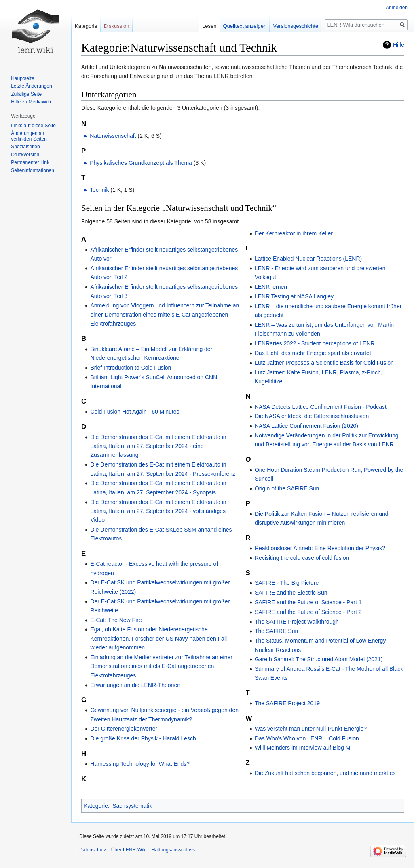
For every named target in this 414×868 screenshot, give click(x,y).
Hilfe (399, 45)
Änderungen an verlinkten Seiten (29, 136)
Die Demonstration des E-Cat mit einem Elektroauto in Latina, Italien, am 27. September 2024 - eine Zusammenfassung (158, 446)
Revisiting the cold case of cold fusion (302, 558)
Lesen (209, 26)
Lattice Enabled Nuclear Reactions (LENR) (308, 259)
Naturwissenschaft (113, 136)
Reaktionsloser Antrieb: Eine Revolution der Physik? (320, 548)
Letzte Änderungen (31, 86)
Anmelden (397, 8)
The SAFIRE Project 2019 (287, 703)
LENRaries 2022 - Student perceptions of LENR (315, 343)
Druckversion (25, 155)
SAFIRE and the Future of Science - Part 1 (308, 602)
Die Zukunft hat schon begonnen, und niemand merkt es (325, 773)
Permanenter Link (30, 162)
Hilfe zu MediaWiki (31, 102)
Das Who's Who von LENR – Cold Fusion (307, 738)
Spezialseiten (25, 147)
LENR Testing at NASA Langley (294, 296)
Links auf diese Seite (33, 126)
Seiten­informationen (33, 170)
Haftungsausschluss (173, 850)
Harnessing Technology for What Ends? (140, 764)
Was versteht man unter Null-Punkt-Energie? (311, 729)
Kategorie (96, 806)
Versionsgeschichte (296, 26)
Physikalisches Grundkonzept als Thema (141, 163)
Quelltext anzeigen (245, 26)
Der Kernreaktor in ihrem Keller (294, 233)
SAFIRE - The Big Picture (287, 583)
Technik (99, 190)
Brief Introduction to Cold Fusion (131, 368)
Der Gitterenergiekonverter (124, 729)
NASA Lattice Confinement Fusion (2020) (306, 426)
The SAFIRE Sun (276, 631)
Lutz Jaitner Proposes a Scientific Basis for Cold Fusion (324, 363)
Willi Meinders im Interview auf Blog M (303, 748)
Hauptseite (22, 78)
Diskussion (117, 26)
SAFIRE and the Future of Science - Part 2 (308, 612)
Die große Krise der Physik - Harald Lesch (143, 738)
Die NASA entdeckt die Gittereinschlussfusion (312, 416)
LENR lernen (271, 287)
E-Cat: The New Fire (116, 620)
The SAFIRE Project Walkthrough (297, 622)
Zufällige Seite (26, 94)
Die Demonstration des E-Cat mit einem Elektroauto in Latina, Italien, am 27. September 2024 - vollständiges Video (158, 511)
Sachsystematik (132, 806)
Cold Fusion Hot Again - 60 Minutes (135, 412)
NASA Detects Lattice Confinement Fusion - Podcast (321, 407)
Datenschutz (93, 850)
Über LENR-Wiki (129, 850)
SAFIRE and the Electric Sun (291, 593)
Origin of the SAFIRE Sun (287, 488)
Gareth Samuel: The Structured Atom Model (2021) (319, 659)
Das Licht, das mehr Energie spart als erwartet (313, 353)
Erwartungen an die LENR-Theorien (135, 685)
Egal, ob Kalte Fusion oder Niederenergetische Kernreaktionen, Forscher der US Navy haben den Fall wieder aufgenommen (158, 638)
